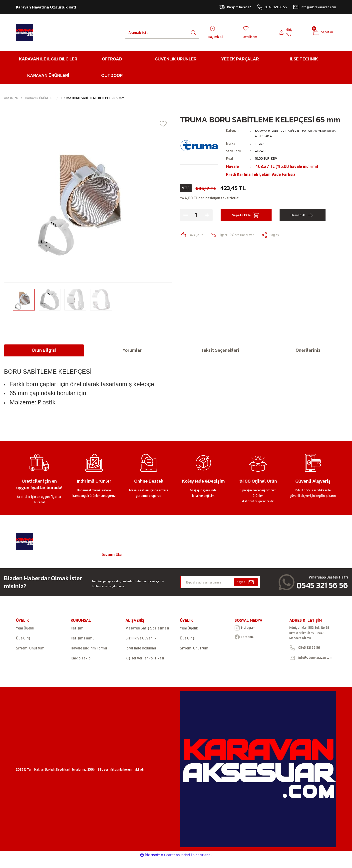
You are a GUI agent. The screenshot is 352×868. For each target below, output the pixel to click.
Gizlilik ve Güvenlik (141, 640)
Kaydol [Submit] (246, 584)
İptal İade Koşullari (141, 650)
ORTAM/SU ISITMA (299, 132)
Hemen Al (303, 217)
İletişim (77, 630)
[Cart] (321, 33)
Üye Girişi (24, 640)
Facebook (246, 640)
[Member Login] (220, 33)
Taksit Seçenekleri (220, 352)
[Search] (139, 33)
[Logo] (25, 33)
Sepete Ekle (246, 217)
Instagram (247, 630)
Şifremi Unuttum (30, 650)
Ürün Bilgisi (44, 352)
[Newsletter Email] (220, 584)
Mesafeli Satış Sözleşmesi (147, 630)
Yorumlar (132, 352)
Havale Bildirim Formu (89, 650)
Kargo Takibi (81, 660)
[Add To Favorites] (163, 125)
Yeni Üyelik (25, 630)
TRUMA (260, 145)
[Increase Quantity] (207, 217)
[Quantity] (196, 217)
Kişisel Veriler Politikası (145, 660)
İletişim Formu (83, 640)
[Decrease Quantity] (186, 217)
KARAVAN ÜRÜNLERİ (269, 132)
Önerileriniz (308, 352)
